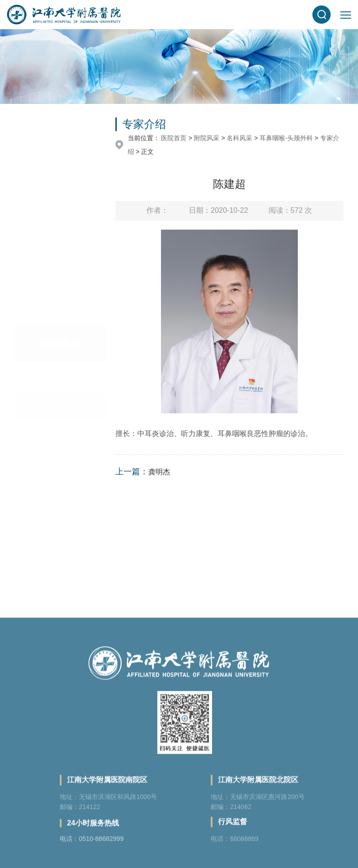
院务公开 (61, 393)
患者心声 (61, 419)
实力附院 (61, 339)
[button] (322, 15)
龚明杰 (159, 472)
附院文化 (61, 366)
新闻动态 (61, 285)
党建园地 (61, 312)
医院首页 (174, 139)
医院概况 (61, 231)
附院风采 (207, 139)
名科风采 (61, 258)
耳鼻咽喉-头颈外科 (286, 139)
